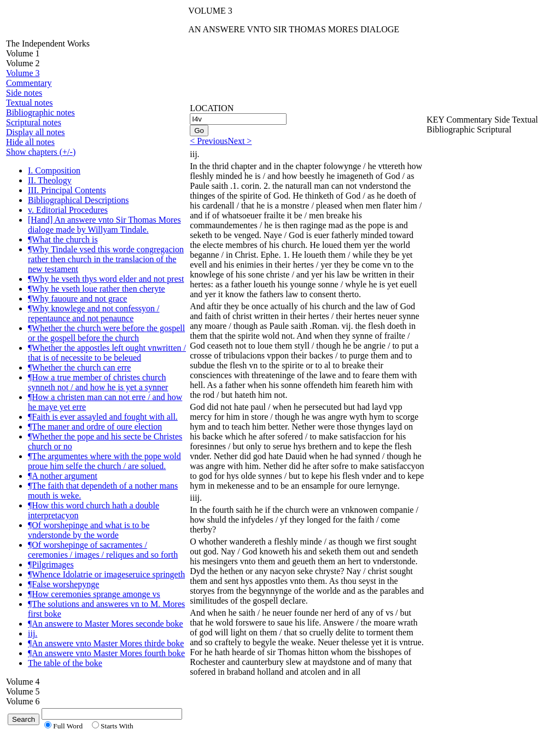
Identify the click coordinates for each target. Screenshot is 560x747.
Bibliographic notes (40, 112)
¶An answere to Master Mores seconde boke (106, 624)
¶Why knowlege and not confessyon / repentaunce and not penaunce (94, 313)
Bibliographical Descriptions (78, 200)
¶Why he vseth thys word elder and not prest (106, 279)
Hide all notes (30, 142)
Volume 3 (23, 73)
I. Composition (54, 170)
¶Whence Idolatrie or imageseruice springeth (106, 574)
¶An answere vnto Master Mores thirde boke (106, 643)
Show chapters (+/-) (41, 152)
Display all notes (36, 132)
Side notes (24, 93)
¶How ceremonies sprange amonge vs (94, 594)
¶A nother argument (63, 476)
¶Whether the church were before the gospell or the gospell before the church (106, 333)
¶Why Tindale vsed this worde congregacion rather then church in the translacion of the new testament (106, 259)
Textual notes (30, 103)
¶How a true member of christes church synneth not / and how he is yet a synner (98, 382)
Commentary (29, 83)
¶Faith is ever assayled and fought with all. (103, 417)
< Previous (209, 141)
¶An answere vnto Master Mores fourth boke (106, 653)
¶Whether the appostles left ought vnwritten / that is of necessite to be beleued (107, 353)
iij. (33, 633)
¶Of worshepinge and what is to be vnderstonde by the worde (89, 530)
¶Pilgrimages (51, 564)
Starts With (117, 726)
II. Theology (50, 180)
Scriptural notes (34, 122)
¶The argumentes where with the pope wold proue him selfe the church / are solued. (104, 461)
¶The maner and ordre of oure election (95, 427)
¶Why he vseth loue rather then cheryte (97, 289)
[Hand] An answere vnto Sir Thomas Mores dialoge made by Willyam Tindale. (104, 225)
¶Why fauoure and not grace (77, 299)
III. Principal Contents (67, 190)
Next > (240, 141)
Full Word (68, 726)
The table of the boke (65, 663)
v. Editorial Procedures (68, 210)
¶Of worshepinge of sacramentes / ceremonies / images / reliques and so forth (103, 550)
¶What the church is (63, 239)
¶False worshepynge (63, 584)
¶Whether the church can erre (79, 367)
